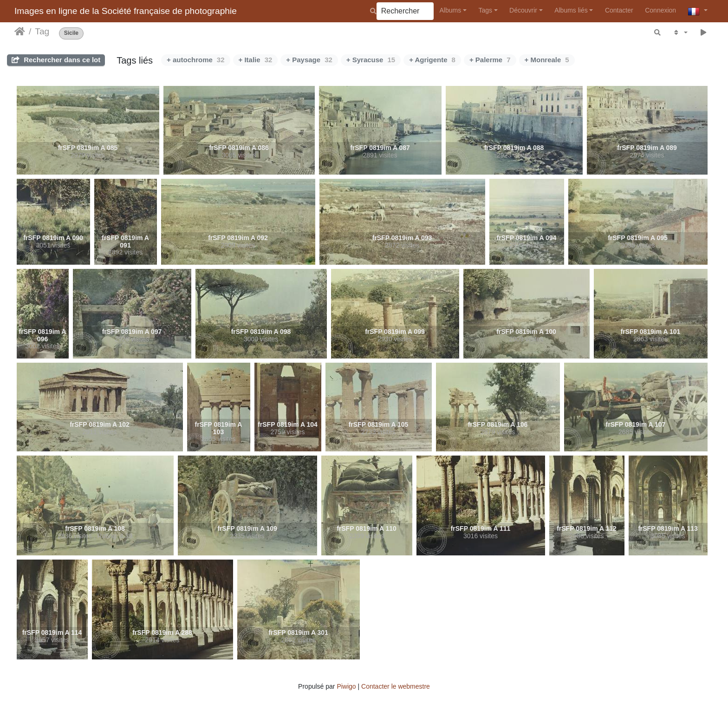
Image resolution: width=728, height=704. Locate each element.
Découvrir (523, 10)
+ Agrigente (432, 60)
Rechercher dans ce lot (56, 60)
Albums (451, 10)
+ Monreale (547, 60)
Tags (485, 10)
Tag (42, 31)
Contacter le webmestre (396, 686)
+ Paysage (309, 60)
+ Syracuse (371, 60)
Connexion (660, 10)
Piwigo (346, 686)
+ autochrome (195, 60)
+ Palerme (490, 60)
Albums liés (571, 10)
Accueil (20, 32)
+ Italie (256, 60)
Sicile (71, 33)
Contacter (619, 10)
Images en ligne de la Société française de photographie (126, 11)
